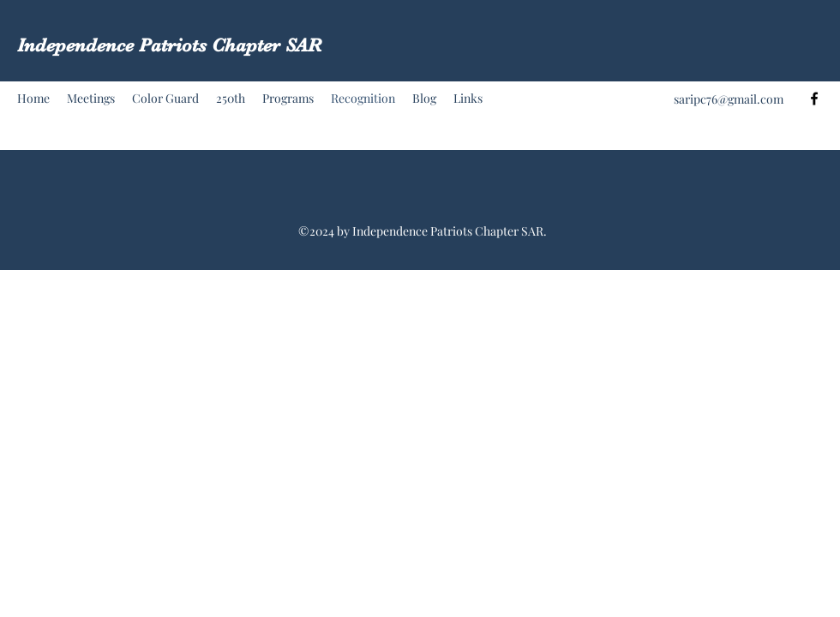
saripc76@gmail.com (729, 99)
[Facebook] (814, 99)
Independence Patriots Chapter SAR (169, 45)
